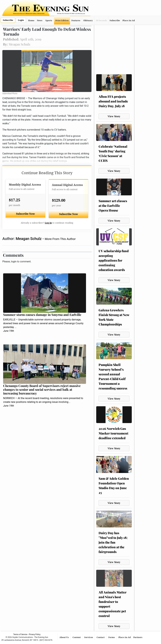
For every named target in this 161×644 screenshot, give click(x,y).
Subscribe (8, 20)
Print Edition (62, 20)
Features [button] (76, 20)
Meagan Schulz (29, 239)
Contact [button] (101, 637)
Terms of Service (20, 634)
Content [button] (77, 637)
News (40, 20)
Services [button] (89, 637)
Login (21, 20)
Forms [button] (112, 637)
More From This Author (60, 239)
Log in (48, 223)
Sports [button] (49, 20)
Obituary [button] (88, 20)
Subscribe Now (25, 214)
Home (31, 20)
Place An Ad (129, 20)
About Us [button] (64, 637)
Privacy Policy (35, 634)
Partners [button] (138, 637)
